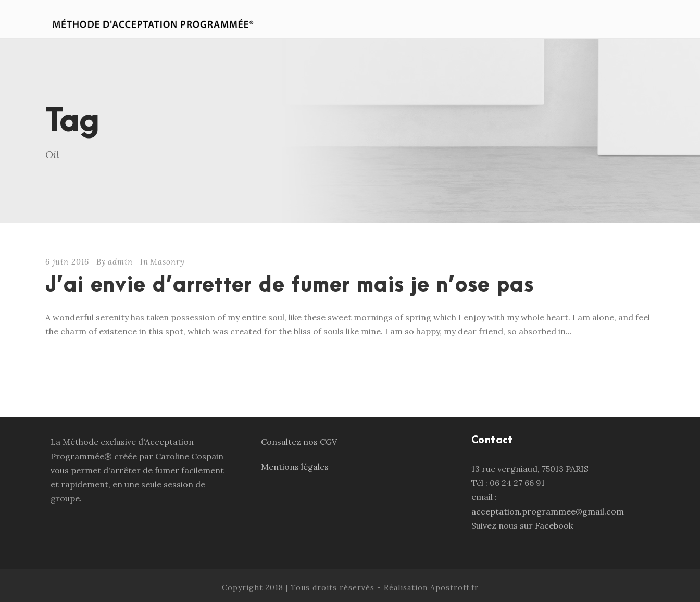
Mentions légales (295, 467)
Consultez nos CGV (299, 442)
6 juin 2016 (67, 262)
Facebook (555, 525)
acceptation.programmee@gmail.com (548, 511)
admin (120, 262)
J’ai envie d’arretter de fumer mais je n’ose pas (290, 286)
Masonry (167, 262)
